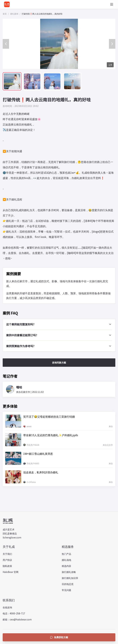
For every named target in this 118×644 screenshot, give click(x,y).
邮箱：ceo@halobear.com (17, 619)
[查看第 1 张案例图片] (12, 81)
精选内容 (66, 566)
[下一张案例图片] (112, 44)
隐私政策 (7, 566)
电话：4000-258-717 (14, 613)
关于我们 (7, 554)
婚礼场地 (66, 560)
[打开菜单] (112, 4)
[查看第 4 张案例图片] (72, 81)
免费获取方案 (59, 637)
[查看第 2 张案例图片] (32, 81)
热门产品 (66, 554)
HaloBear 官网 (11, 572)
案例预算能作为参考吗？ (59, 346)
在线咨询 (7, 607)
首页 (5, 14)
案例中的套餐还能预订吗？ (59, 335)
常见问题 (66, 590)
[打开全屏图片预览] (59, 44)
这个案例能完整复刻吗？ (59, 324)
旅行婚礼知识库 (70, 578)
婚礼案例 (14, 14)
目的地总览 (68, 584)
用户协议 (7, 560)
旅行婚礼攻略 (69, 572)
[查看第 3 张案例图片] (52, 81)
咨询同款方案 (59, 363)
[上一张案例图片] (6, 44)
